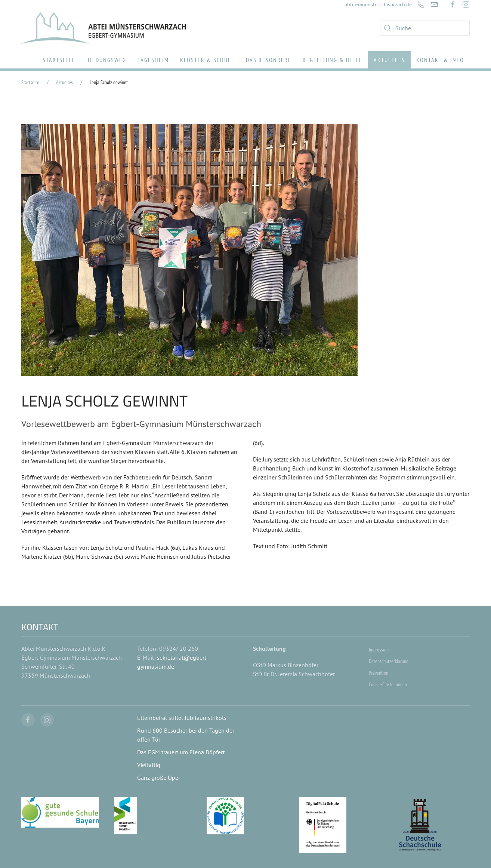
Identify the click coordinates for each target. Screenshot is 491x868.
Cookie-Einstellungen (388, 684)
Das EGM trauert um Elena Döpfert (181, 752)
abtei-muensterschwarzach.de (378, 4)
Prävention (379, 673)
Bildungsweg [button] (106, 60)
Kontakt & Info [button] (440, 60)
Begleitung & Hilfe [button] (333, 60)
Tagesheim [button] (153, 60)
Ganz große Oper (159, 777)
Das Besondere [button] (269, 60)
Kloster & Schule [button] (207, 60)
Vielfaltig (149, 765)
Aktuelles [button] (389, 60)
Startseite (59, 60)
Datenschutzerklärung (389, 661)
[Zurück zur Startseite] (104, 28)
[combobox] (425, 28)
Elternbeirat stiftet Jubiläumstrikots (182, 718)
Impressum (379, 650)
